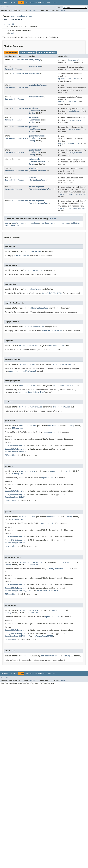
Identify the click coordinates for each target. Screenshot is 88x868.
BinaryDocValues (20, 60)
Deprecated (40, 3)
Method (33, 10)
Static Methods (27, 52)
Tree (32, 3)
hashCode (45, 223)
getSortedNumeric (37, 136)
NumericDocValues (13, 69)
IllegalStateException (16, 445)
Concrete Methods (47, 52)
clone (7, 223)
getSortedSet (35, 150)
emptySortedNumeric (38, 85)
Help (55, 3)
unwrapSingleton (36, 187)
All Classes (6, 7)
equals (15, 223)
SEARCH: (59, 7)
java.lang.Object (9, 24)
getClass (35, 223)
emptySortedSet (36, 97)
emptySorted (34, 73)
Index (49, 3)
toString (75, 223)
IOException (18, 428)
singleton (33, 168)
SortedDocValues (20, 73)
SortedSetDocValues (14, 99)
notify (54, 223)
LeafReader (35, 111)
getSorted (33, 127)
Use (27, 3)
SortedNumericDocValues (16, 87)
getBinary (33, 108)
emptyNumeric (35, 67)
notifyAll (64, 223)
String (32, 113)
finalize (24, 223)
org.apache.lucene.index (22, 16)
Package (13, 3)
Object (14, 33)
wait (7, 225)
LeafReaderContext (39, 161)
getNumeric (34, 117)
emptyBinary (34, 60)
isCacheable (34, 159)
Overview (5, 3)
